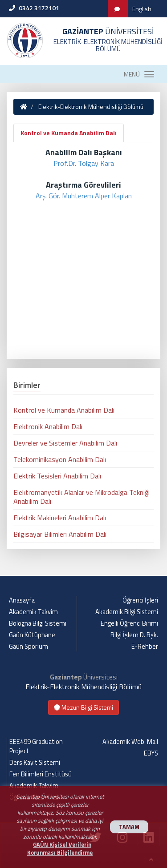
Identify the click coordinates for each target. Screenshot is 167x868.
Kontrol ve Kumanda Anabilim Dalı (69, 133)
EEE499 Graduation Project (36, 746)
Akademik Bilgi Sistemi (127, 612)
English (142, 9)
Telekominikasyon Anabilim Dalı (60, 459)
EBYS (151, 753)
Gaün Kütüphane (32, 635)
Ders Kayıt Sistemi (35, 763)
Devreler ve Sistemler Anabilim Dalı (65, 443)
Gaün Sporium (29, 647)
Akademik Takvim (33, 612)
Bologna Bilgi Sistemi (38, 623)
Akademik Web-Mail (130, 742)
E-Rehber (145, 647)
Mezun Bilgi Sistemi (83, 707)
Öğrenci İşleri (140, 600)
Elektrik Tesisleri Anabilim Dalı (57, 476)
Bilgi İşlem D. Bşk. (134, 635)
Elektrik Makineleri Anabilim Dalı (60, 518)
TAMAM (129, 827)
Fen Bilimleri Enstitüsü (41, 774)
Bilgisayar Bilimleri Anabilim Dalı (60, 534)
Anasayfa (22, 600)
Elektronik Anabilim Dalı (48, 426)
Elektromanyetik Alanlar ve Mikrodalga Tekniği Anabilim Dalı (81, 497)
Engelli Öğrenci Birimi (129, 623)
